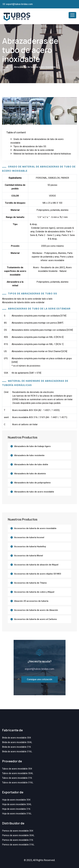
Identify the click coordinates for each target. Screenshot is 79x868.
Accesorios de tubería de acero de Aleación (36, 610)
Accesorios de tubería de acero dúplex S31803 (38, 574)
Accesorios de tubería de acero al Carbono (36, 619)
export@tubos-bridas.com (19, 4)
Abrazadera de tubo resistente (29, 455)
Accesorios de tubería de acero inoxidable (35, 528)
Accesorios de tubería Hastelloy (30, 547)
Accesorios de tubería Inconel (29, 537)
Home (5, 67)
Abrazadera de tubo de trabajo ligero (32, 446)
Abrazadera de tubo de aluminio (30, 474)
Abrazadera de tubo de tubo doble (31, 464)
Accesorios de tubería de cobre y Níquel (34, 592)
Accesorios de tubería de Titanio (30, 583)
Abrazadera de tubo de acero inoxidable (34, 492)
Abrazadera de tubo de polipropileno (32, 483)
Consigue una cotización (40, 679)
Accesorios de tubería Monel (29, 556)
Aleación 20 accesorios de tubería (31, 601)
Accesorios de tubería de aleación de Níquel (36, 565)
